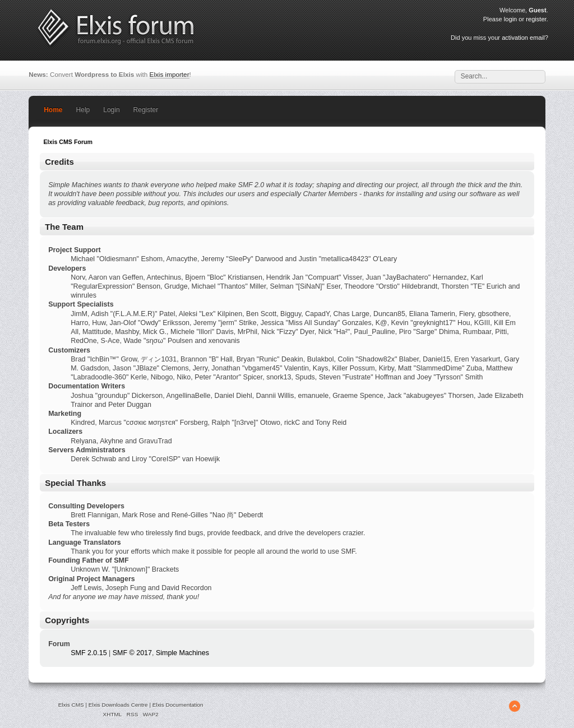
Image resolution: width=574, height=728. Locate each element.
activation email (523, 38)
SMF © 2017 (132, 653)
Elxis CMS (71, 705)
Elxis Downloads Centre (118, 705)
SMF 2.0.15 (89, 653)
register (536, 19)
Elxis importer (170, 74)
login (510, 19)
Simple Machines (182, 653)
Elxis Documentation (178, 705)
